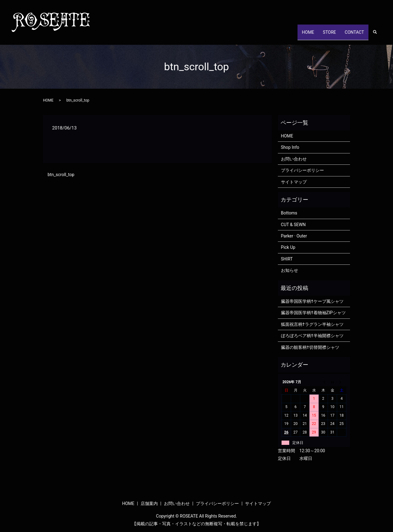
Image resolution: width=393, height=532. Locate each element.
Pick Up (288, 247)
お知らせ (290, 270)
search (378, 35)
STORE (323, 35)
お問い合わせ (294, 159)
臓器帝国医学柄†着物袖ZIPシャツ (313, 313)
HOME (298, 35)
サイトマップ (294, 182)
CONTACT (352, 35)
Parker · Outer (294, 236)
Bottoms (289, 213)
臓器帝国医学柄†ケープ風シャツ (312, 301)
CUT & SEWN (293, 225)
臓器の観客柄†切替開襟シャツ (310, 347)
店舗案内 (149, 503)
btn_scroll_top (61, 175)
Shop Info (290, 147)
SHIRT (287, 259)
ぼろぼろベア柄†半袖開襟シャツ (312, 336)
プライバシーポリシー (302, 170)
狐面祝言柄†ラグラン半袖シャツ (312, 324)
